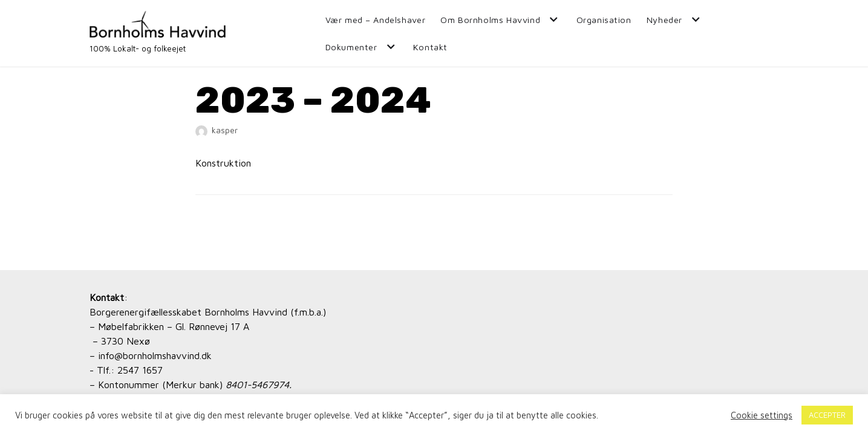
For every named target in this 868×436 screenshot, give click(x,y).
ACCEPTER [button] (827, 415)
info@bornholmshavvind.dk (155, 355)
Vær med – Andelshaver (376, 20)
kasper (225, 130)
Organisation (604, 20)
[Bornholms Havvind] (158, 33)
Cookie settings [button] (762, 415)
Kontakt (430, 47)
